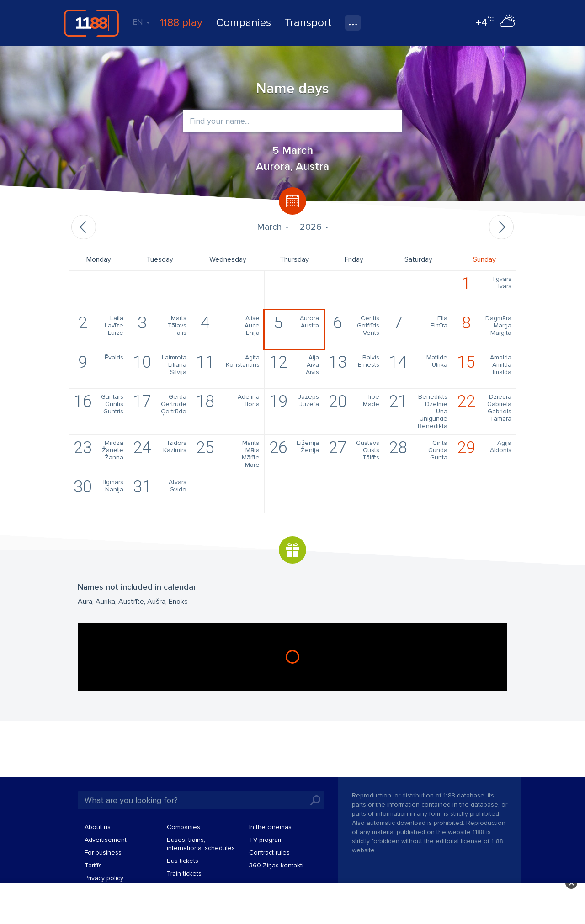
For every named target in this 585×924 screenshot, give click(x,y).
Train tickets (184, 874)
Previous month (84, 227)
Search (315, 800)
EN (141, 22)
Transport (308, 23)
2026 (314, 227)
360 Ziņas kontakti (276, 865)
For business (103, 853)
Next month (501, 227)
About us (98, 827)
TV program (266, 840)
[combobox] (292, 121)
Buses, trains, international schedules (201, 844)
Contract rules (269, 853)
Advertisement (106, 840)
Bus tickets (183, 861)
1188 (91, 23)
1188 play (181, 23)
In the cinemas (270, 827)
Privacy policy (104, 878)
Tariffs (93, 865)
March (273, 227)
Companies (244, 23)
